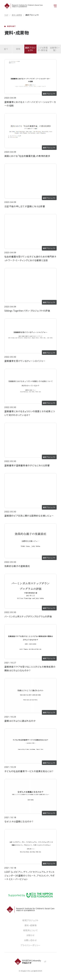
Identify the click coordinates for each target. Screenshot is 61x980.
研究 (18, 49)
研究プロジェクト (30, 920)
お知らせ (30, 935)
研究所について (30, 930)
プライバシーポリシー (31, 945)
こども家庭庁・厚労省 (43, 49)
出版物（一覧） (55, 49)
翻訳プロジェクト (30, 49)
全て (6, 49)
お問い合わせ (30, 940)
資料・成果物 (17, 15)
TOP (6, 15)
